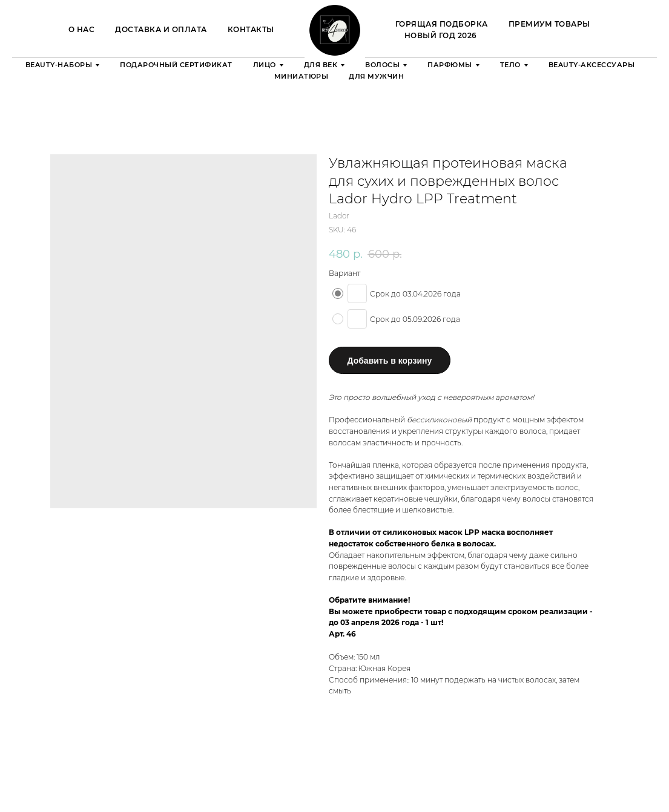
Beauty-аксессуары (592, 65)
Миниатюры (302, 76)
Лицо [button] (265, 65)
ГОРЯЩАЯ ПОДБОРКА (442, 24)
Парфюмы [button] (450, 65)
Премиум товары (549, 24)
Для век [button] (321, 65)
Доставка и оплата (161, 29)
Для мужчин (376, 76)
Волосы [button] (382, 65)
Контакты (251, 29)
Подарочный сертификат (176, 65)
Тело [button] (510, 65)
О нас (82, 29)
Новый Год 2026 (441, 35)
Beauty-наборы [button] (59, 65)
